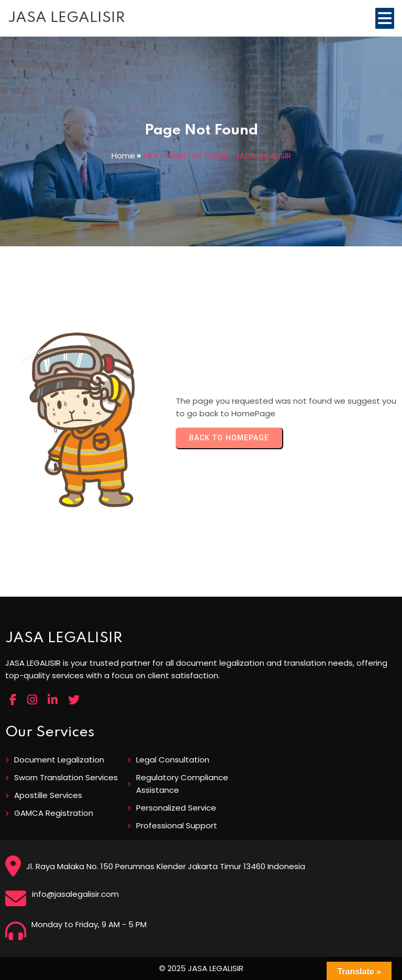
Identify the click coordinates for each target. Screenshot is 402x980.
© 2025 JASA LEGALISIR (201, 968)
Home (123, 156)
